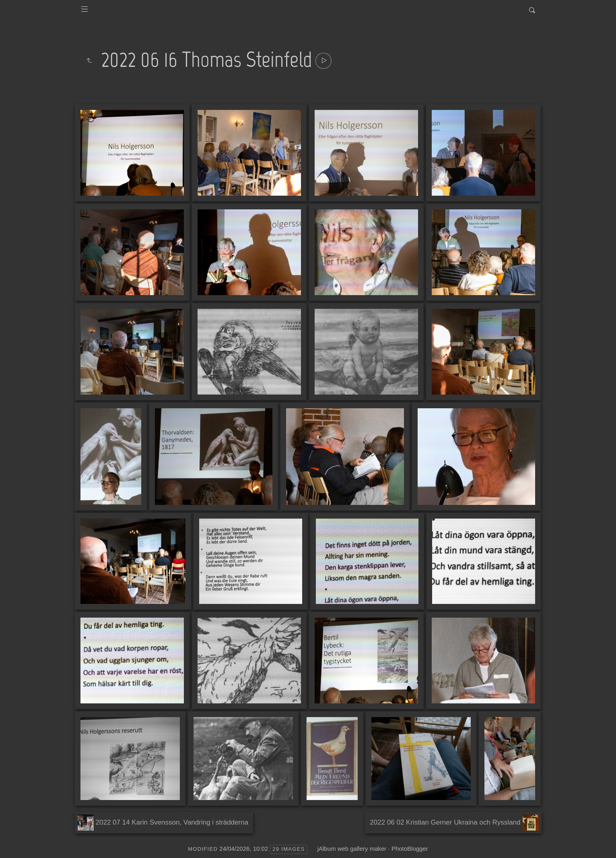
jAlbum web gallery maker (352, 849)
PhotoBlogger (410, 849)
